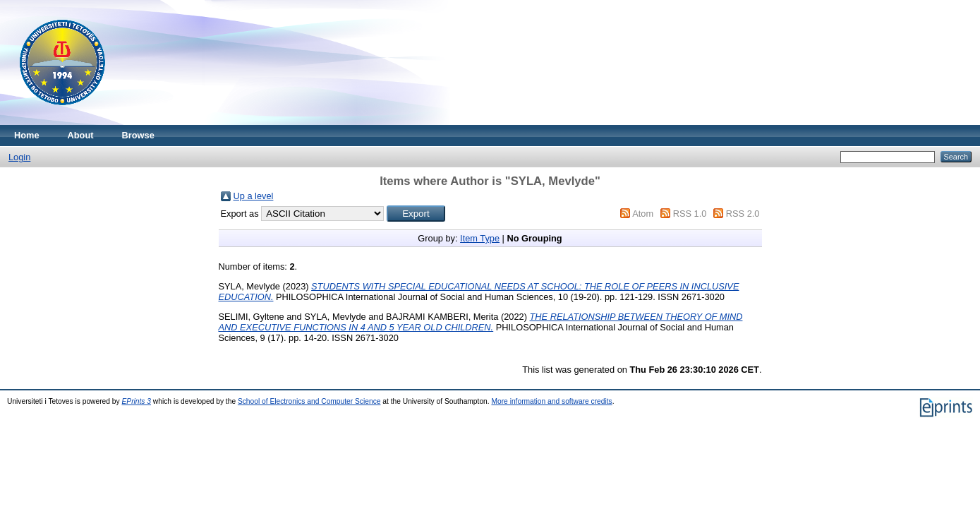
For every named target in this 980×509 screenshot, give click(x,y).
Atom (643, 214)
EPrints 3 (137, 401)
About (81, 135)
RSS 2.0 (743, 214)
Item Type (480, 238)
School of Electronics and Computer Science (309, 401)
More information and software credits (551, 401)
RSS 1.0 (690, 214)
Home (27, 135)
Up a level (254, 196)
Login (19, 157)
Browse (138, 135)
